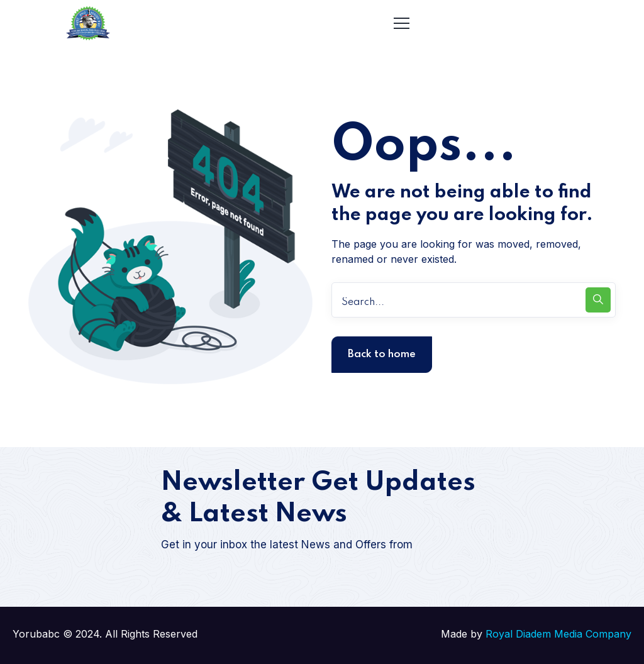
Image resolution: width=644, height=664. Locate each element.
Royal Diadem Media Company (558, 634)
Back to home (382, 354)
